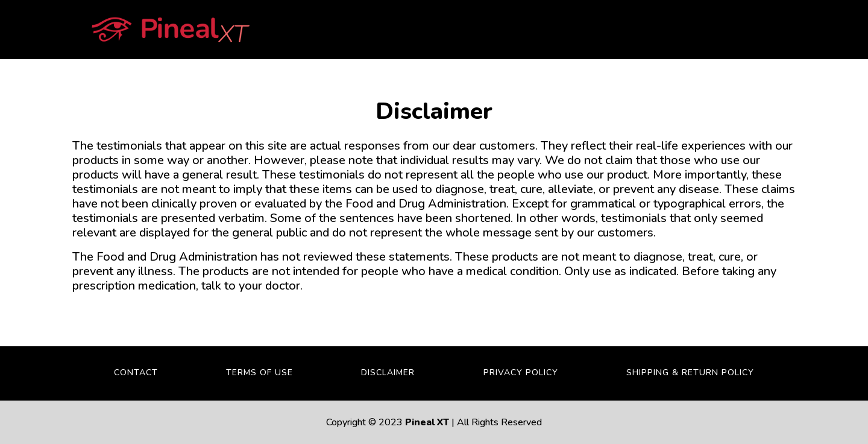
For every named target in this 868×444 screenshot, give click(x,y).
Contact (136, 373)
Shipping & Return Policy (690, 373)
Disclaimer (388, 373)
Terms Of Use (259, 373)
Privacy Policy (521, 373)
